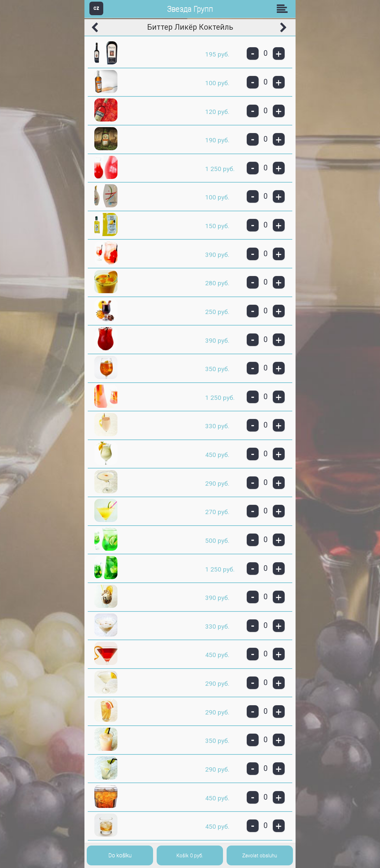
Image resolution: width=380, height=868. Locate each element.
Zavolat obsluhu (260, 855)
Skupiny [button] (284, 9)
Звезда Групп (190, 9)
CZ (96, 8)
